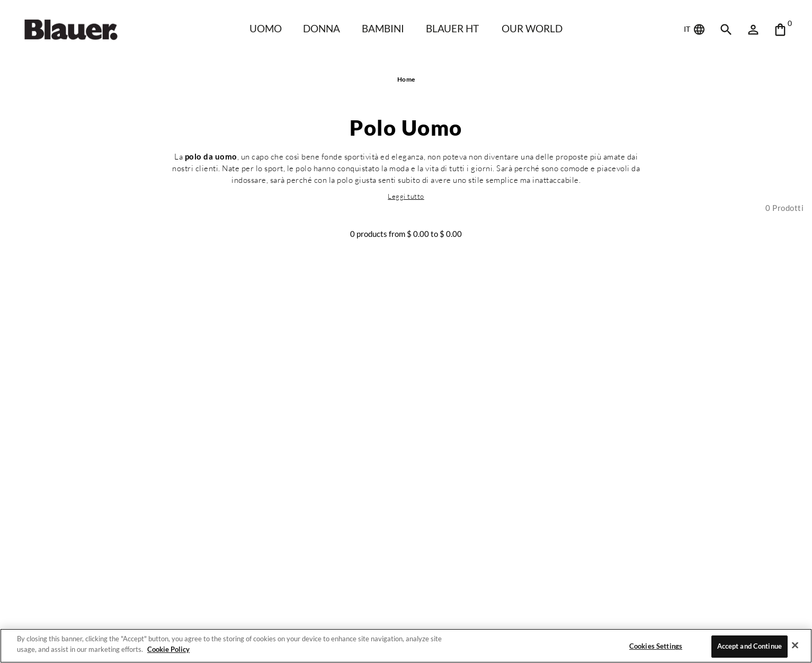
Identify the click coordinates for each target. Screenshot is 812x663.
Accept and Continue (749, 646)
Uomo (264, 28)
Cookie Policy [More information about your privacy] (167, 649)
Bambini (382, 28)
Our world (534, 28)
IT (695, 30)
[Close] (795, 645)
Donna (320, 28)
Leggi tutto (406, 196)
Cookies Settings (655, 646)
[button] (406, 196)
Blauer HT (452, 28)
